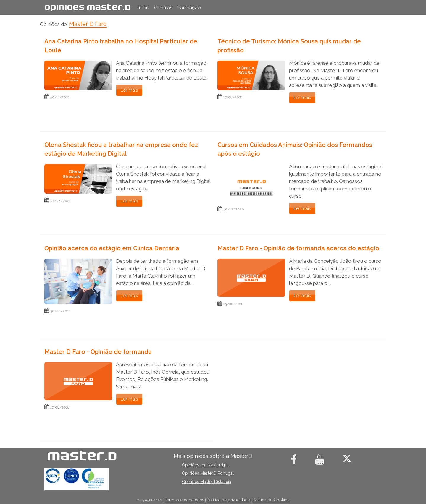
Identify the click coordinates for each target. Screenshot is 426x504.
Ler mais (129, 90)
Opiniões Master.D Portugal (208, 473)
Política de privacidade (228, 500)
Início (143, 7)
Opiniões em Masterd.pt (205, 465)
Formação (189, 7)
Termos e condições (184, 500)
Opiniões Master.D (88, 7)
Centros (163, 7)
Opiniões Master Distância (206, 482)
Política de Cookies (271, 500)
